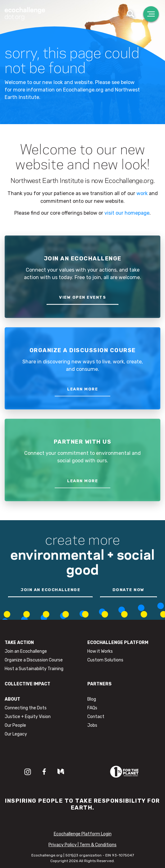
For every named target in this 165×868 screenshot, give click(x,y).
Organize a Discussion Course (34, 660)
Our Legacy (16, 734)
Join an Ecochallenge (26, 651)
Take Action (19, 643)
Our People (15, 725)
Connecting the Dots (26, 708)
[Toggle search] (131, 14)
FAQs (92, 708)
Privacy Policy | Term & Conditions (82, 845)
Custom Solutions (105, 660)
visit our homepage (127, 213)
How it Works (100, 651)
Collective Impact (28, 684)
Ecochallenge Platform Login (83, 834)
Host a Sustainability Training (34, 669)
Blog (92, 699)
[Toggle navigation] (151, 14)
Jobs (92, 725)
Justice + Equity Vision (28, 717)
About (12, 699)
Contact (96, 717)
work (142, 193)
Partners (99, 684)
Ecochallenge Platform (118, 643)
